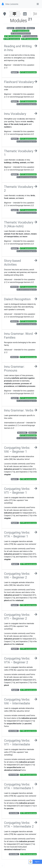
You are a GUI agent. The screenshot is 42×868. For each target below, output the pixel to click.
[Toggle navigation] (38, 4)
